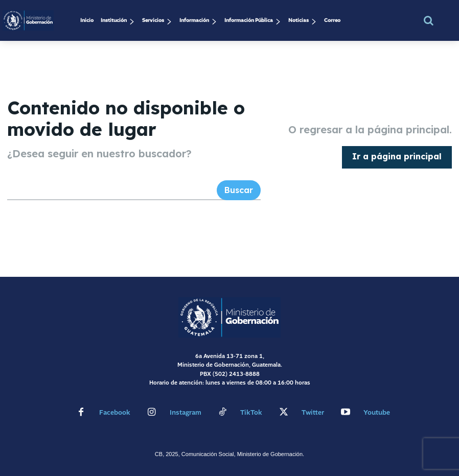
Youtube (377, 412)
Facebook (115, 412)
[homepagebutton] (397, 157)
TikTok (251, 412)
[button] (428, 20)
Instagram (186, 412)
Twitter (313, 412)
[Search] (239, 190)
